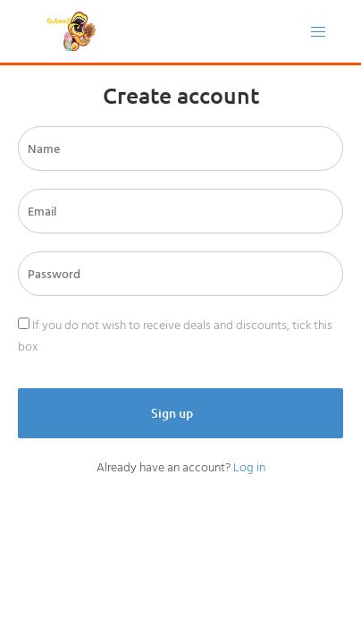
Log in (249, 467)
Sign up (173, 413)
